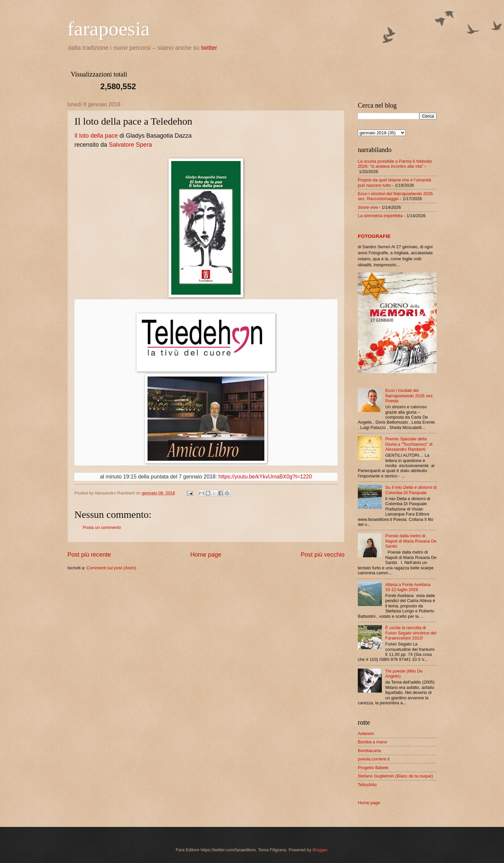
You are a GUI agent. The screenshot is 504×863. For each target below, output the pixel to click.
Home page (206, 555)
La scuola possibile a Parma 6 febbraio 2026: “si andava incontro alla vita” (395, 164)
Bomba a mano (372, 742)
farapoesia (109, 29)
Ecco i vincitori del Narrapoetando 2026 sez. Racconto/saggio (395, 196)
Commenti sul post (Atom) (111, 568)
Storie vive (368, 207)
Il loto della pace (96, 136)
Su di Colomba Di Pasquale (411, 490)
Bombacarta (369, 751)
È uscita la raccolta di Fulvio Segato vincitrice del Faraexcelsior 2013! (411, 633)
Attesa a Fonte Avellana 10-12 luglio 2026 (408, 587)
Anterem (366, 734)
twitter (209, 48)
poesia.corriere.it (374, 759)
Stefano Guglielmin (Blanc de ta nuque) (395, 776)
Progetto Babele (373, 768)
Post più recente (89, 555)
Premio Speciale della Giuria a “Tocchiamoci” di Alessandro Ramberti (409, 444)
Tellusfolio (367, 785)
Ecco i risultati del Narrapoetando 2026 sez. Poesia (409, 396)
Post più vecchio (323, 555)
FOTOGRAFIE (374, 236)
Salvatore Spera (130, 145)
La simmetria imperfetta (380, 216)
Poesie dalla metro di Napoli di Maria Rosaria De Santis (411, 541)
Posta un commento (102, 527)
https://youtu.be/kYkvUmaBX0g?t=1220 (265, 477)
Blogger (320, 850)
